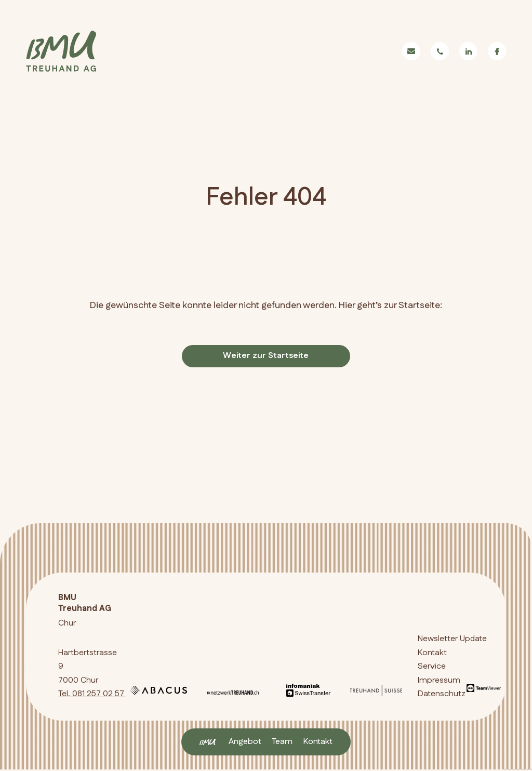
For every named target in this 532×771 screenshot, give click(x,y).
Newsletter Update (452, 640)
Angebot (245, 742)
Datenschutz (442, 695)
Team (282, 742)
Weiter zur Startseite (266, 356)
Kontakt (318, 742)
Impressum (439, 681)
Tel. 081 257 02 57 (92, 695)
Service (432, 667)
